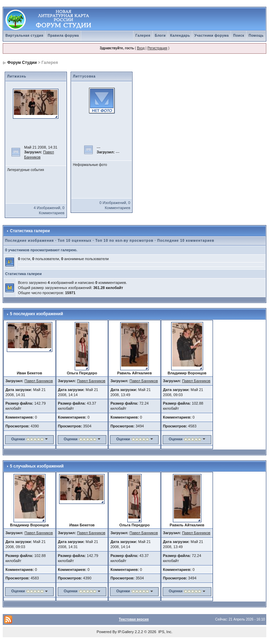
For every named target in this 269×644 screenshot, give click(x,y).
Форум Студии (22, 63)
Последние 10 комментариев (186, 241)
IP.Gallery (126, 632)
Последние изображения (30, 241)
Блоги (160, 36)
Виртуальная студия (24, 36)
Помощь (256, 36)
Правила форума (63, 36)
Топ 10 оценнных (75, 241)
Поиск (239, 36)
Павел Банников (39, 381)
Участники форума (211, 36)
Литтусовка (84, 76)
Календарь (180, 36)
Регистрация (157, 48)
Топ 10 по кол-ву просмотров (124, 241)
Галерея (143, 36)
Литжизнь (17, 76)
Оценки (18, 439)
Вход (141, 48)
